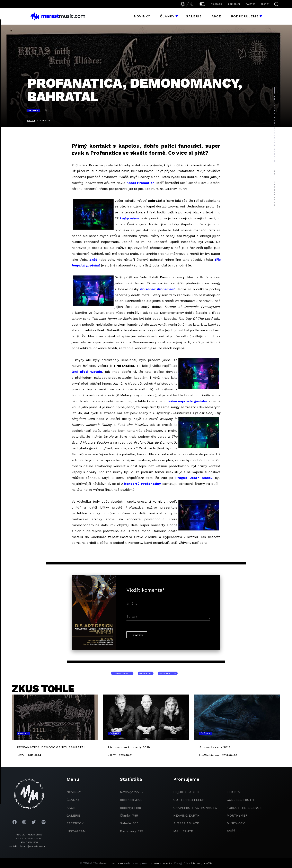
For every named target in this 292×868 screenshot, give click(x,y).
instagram (76, 831)
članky (73, 800)
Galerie (194, 16)
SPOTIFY (265, 4)
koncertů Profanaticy (143, 484)
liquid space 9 (186, 792)
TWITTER (250, 4)
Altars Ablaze (186, 823)
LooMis (207, 863)
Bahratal (146, 673)
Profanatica (168, 673)
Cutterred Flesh (189, 800)
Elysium (234, 792)
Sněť (93, 260)
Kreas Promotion (140, 183)
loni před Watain (87, 372)
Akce (216, 16)
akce (71, 808)
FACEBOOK (216, 4)
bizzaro (196, 863)
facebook (75, 823)
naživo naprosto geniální (187, 401)
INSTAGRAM (234, 4)
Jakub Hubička (162, 863)
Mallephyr (183, 831)
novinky (74, 792)
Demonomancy (122, 673)
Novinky (142, 16)
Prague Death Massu (194, 478)
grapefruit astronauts (195, 808)
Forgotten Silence (244, 808)
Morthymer (237, 815)
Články (167, 16)
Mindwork (236, 823)
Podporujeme (245, 16)
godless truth (240, 800)
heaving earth (187, 815)
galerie (73, 815)
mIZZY (31, 120)
